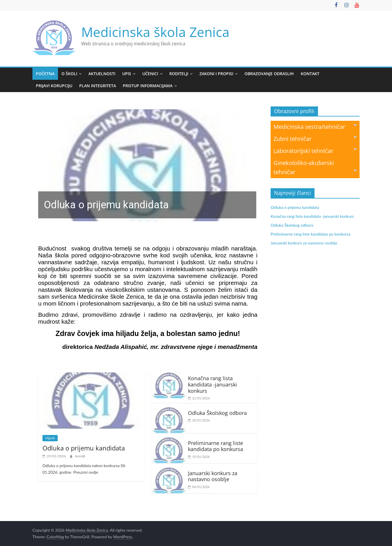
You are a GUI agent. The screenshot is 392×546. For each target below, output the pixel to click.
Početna (45, 74)
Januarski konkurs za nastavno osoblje (213, 476)
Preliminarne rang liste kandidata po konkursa (216, 446)
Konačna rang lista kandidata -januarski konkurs (213, 384)
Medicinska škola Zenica (155, 32)
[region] (147, 165)
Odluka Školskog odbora (217, 413)
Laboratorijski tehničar (315, 150)
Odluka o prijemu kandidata (84, 448)
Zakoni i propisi (216, 74)
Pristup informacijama (148, 86)
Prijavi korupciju (54, 86)
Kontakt (310, 74)
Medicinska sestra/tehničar (315, 126)
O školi (69, 74)
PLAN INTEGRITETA (98, 86)
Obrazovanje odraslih (269, 74)
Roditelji (179, 74)
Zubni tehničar (315, 138)
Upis (127, 74)
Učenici (150, 74)
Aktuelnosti (102, 74)
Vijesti (50, 438)
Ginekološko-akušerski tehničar (315, 167)
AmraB (80, 456)
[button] (147, 165)
